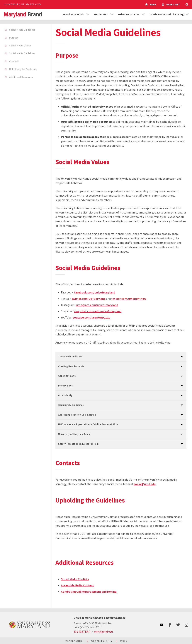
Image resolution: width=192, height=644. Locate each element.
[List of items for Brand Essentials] (88, 14)
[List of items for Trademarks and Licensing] (187, 14)
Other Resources (129, 14)
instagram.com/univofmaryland (97, 306)
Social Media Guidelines (22, 30)
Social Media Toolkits (75, 580)
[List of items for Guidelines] (112, 14)
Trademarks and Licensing (167, 14)
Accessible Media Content (77, 586)
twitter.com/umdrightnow (129, 300)
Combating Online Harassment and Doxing (89, 593)
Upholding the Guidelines (23, 69)
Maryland (23, 14)
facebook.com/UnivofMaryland (95, 293)
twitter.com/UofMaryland (89, 300)
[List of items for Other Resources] (143, 14)
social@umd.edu (145, 485)
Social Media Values (20, 46)
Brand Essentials (73, 14)
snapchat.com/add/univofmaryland (98, 312)
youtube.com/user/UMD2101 (91, 318)
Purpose (14, 38)
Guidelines (101, 14)
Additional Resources (21, 77)
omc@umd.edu (103, 631)
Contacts (14, 61)
